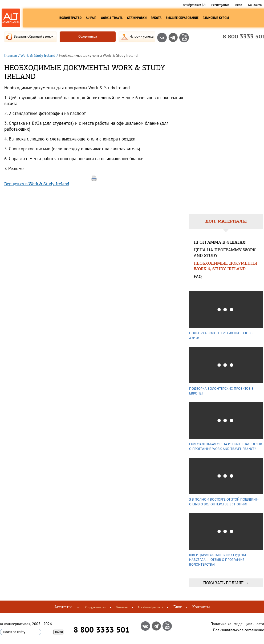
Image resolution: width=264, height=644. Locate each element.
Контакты (255, 5)
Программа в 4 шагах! (220, 243)
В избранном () (194, 5)
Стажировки (137, 18)
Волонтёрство (70, 18)
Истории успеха (141, 36)
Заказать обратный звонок (34, 36)
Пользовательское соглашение (239, 630)
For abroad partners (151, 607)
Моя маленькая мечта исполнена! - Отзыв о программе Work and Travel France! (226, 446)
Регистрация (220, 5)
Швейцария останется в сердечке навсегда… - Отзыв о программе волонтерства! (218, 560)
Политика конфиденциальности (237, 624)
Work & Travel (112, 18)
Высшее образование (182, 18)
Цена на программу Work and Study (225, 253)
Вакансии (122, 607)
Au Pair (91, 18)
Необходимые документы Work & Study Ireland (225, 267)
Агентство (63, 607)
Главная (11, 55)
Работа (156, 18)
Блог (178, 607)
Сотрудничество (95, 607)
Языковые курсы (216, 18)
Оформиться (88, 36)
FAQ (198, 277)
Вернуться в (37, 184)
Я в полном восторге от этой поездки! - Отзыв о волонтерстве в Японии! (224, 502)
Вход (239, 5)
